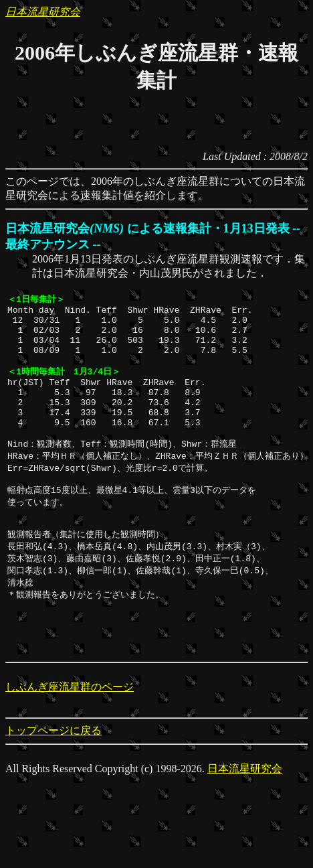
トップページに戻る (54, 769)
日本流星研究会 (43, 12)
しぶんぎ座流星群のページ (70, 726)
